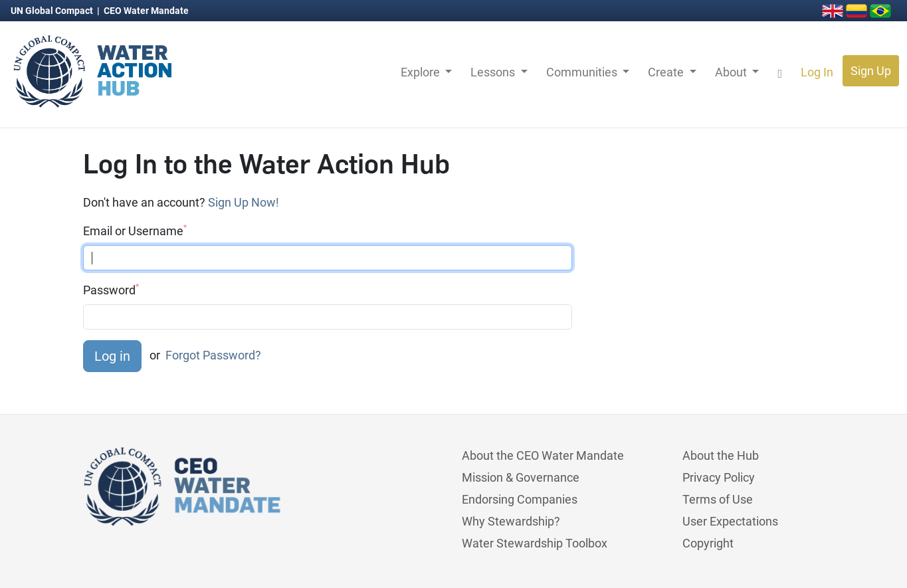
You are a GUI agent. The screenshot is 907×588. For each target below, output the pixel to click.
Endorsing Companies (520, 499)
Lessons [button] (494, 72)
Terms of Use (718, 499)
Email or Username (135, 231)
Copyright (708, 543)
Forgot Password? (213, 355)
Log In (817, 72)
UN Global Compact (53, 11)
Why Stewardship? (511, 521)
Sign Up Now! (244, 202)
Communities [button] (583, 72)
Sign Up (871, 71)
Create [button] (667, 72)
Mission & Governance (521, 477)
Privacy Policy (719, 477)
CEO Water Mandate (146, 11)
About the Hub (721, 455)
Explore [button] (422, 72)
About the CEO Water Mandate (543, 455)
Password (111, 290)
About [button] (732, 72)
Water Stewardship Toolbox (535, 543)
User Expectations (730, 521)
